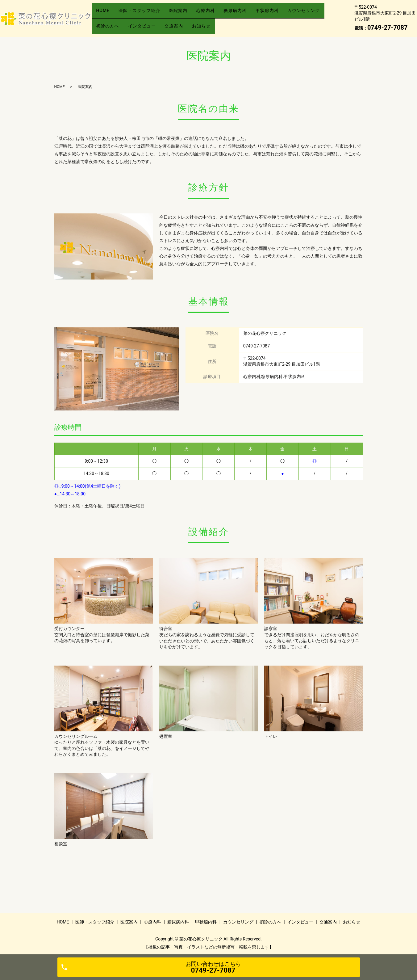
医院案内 (189, 13)
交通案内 (230, 23)
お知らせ (261, 23)
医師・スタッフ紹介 (146, 13)
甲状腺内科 (290, 13)
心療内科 (220, 13)
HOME (105, 13)
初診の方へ (155, 23)
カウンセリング (114, 23)
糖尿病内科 (254, 13)
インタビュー (194, 23)
